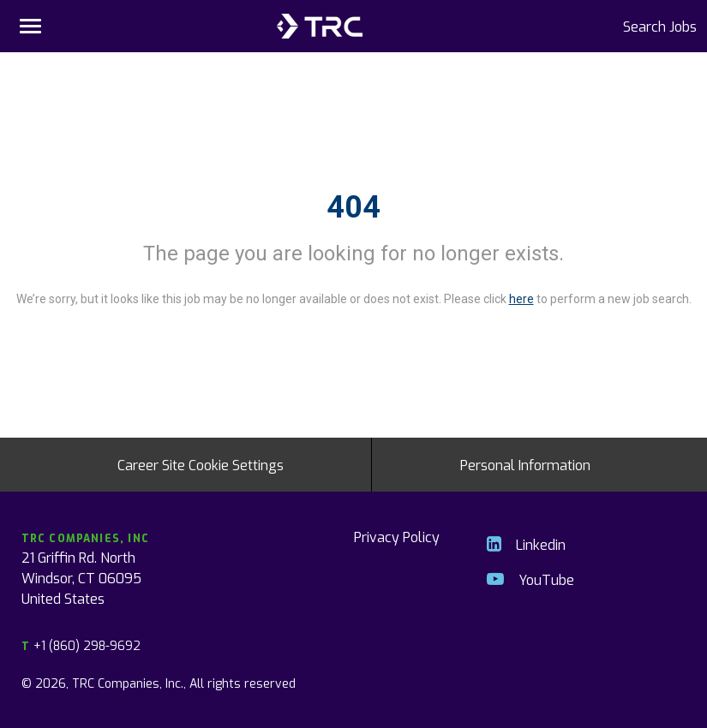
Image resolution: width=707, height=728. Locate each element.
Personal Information (525, 464)
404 (353, 207)
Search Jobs (660, 26)
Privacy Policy (397, 536)
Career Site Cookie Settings (201, 464)
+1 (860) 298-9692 (81, 645)
